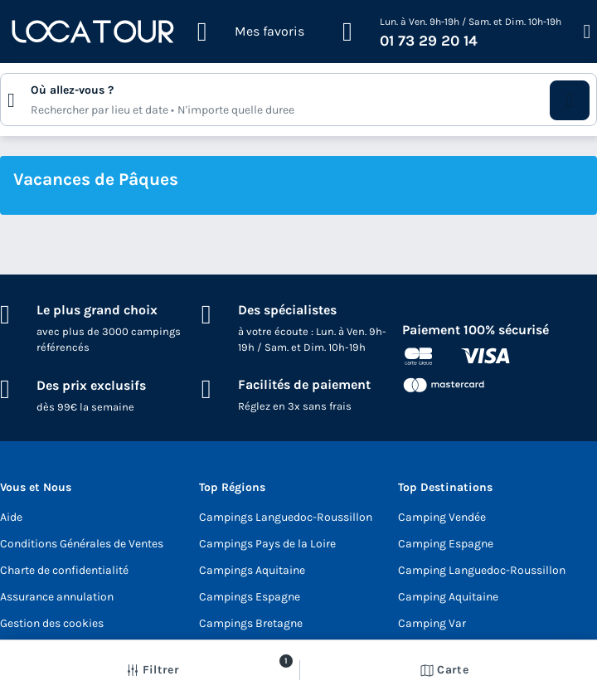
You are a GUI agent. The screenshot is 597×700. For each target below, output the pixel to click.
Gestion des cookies (52, 623)
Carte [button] (444, 670)
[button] (570, 100)
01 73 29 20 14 (429, 41)
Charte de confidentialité (64, 570)
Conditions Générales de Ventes (82, 544)
